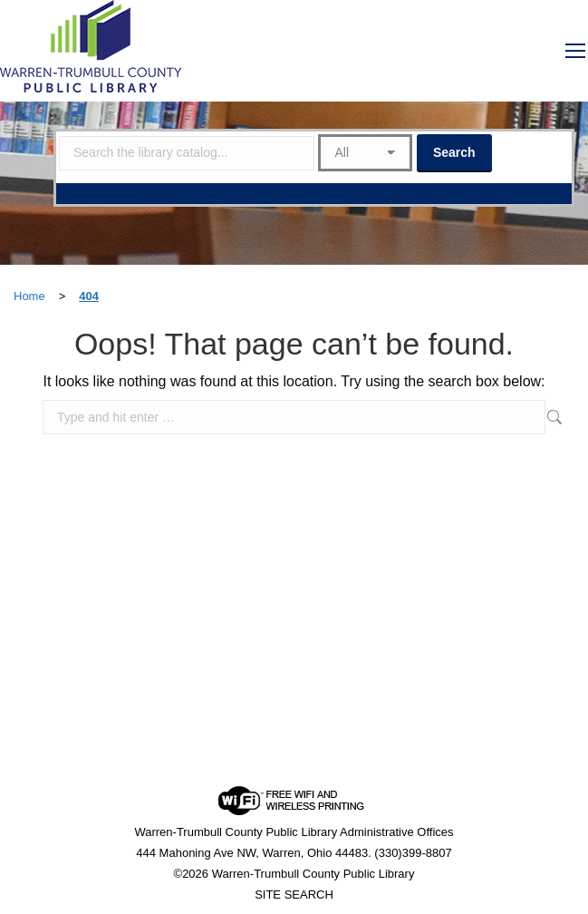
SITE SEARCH (294, 895)
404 (89, 296)
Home (29, 296)
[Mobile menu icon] (575, 51)
